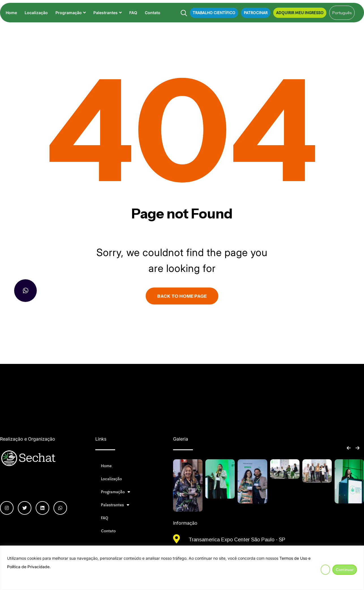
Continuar (345, 570)
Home (11, 13)
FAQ (133, 13)
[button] (349, 448)
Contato (153, 13)
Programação (69, 13)
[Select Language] (342, 13)
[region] (182, 568)
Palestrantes (105, 13)
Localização (36, 13)
